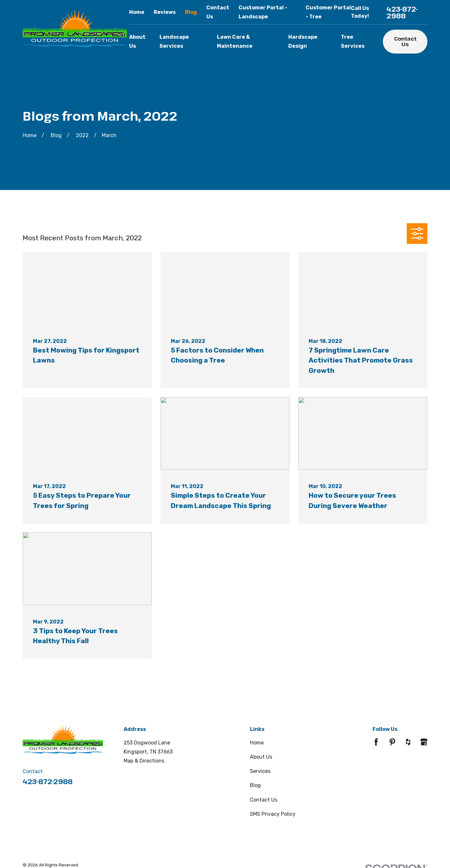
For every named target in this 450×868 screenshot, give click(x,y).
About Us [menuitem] (137, 41)
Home (137, 12)
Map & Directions (144, 761)
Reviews (165, 12)
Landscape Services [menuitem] (174, 41)
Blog (191, 12)
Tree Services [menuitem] (353, 41)
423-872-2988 (402, 12)
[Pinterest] (392, 742)
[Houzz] (408, 742)
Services (260, 771)
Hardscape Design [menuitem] (303, 41)
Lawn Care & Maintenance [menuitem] (235, 41)
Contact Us (405, 42)
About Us (261, 757)
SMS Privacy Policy (273, 814)
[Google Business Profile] (424, 742)
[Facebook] (376, 742)
